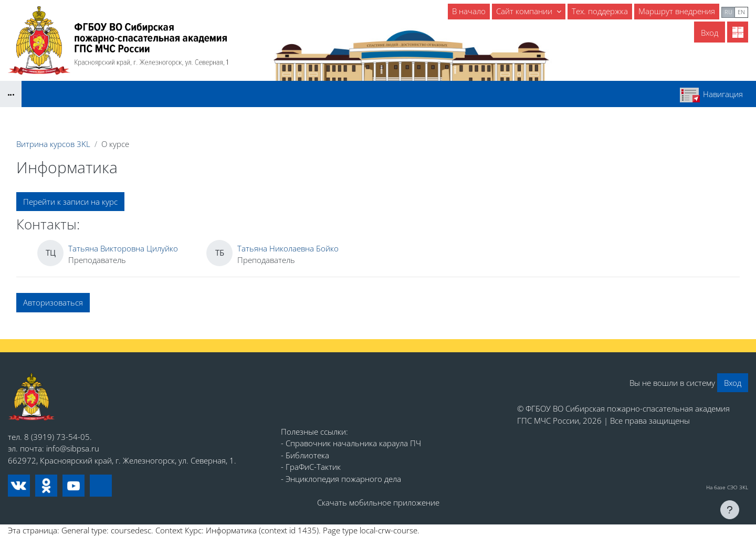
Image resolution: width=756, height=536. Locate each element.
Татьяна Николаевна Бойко (288, 248)
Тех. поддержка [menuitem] (600, 11)
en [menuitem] (741, 12)
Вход (710, 33)
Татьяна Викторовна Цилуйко (123, 248)
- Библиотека (305, 455)
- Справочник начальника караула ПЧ (351, 443)
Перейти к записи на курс (70, 202)
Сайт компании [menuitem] (525, 11)
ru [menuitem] (728, 12)
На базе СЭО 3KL (727, 487)
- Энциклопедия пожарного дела (341, 479)
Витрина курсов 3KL (53, 144)
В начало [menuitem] (469, 11)
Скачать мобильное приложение (378, 502)
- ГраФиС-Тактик (311, 467)
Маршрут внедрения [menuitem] (677, 11)
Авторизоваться (53, 302)
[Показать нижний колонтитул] (730, 510)
